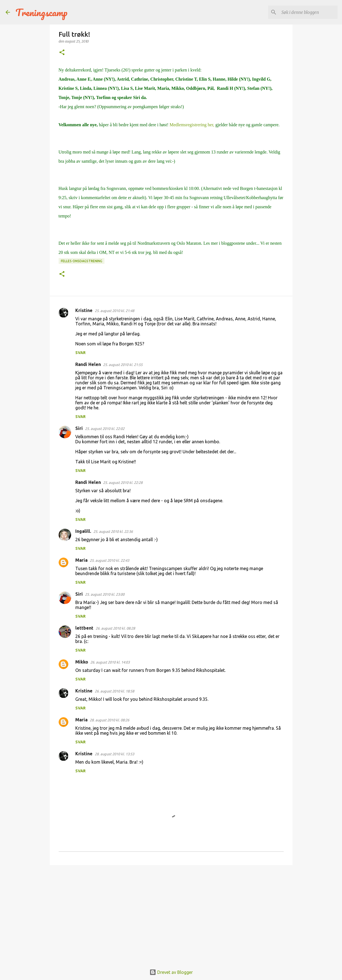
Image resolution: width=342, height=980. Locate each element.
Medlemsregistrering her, (192, 125)
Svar (80, 353)
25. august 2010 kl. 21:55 (123, 365)
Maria (81, 560)
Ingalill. (83, 531)
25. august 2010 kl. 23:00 (105, 594)
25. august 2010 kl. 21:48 (114, 311)
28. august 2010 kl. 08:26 (109, 720)
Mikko (82, 662)
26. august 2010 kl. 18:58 (114, 691)
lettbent (84, 628)
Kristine (84, 310)
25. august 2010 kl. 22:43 (109, 560)
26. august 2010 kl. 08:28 (115, 628)
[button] (62, 53)
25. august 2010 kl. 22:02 (105, 429)
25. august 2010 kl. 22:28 (123, 482)
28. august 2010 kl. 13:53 (114, 754)
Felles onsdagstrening (82, 261)
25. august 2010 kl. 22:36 (113, 531)
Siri (79, 428)
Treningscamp (42, 12)
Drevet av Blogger (171, 972)
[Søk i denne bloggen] (308, 12)
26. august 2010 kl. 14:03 (110, 662)
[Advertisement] (171, 912)
